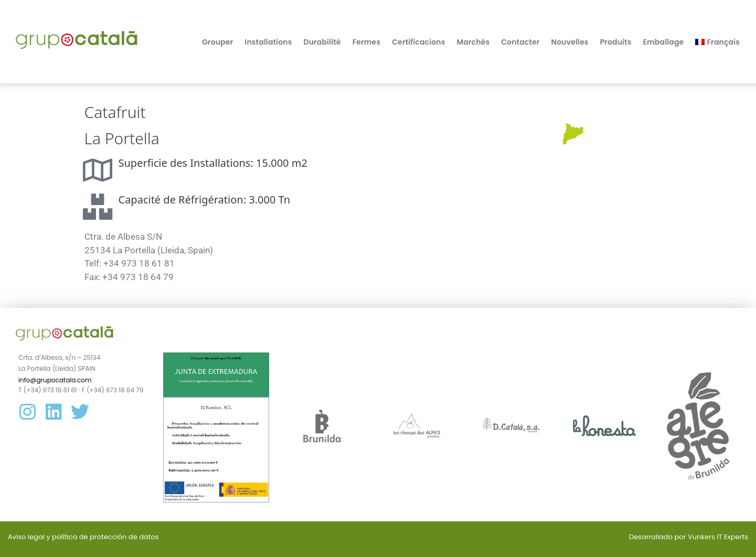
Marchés (473, 42)
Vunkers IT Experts (718, 537)
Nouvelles (570, 42)
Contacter (520, 42)
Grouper (217, 42)
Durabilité (322, 42)
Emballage (663, 42)
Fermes (367, 42)
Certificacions (418, 42)
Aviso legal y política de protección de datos (83, 537)
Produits (615, 42)
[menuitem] (717, 42)
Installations (268, 42)
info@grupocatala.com (55, 380)
